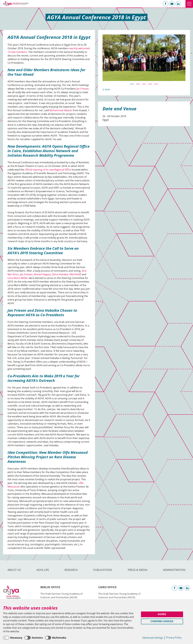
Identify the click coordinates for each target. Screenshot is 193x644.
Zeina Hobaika (60, 274)
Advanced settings (153, 638)
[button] (132, 84)
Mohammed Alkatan (61, 110)
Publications (103, 570)
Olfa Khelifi (75, 274)
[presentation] (181, 61)
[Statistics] (34, 638)
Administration (174, 570)
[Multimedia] (56, 638)
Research (71, 570)
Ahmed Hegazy (42, 274)
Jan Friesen (82, 89)
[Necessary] (13, 638)
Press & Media (138, 570)
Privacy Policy (174, 638)
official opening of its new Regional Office (48, 170)
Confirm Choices (162, 621)
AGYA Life (43, 570)
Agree (162, 614)
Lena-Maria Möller (18, 278)
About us (14, 570)
